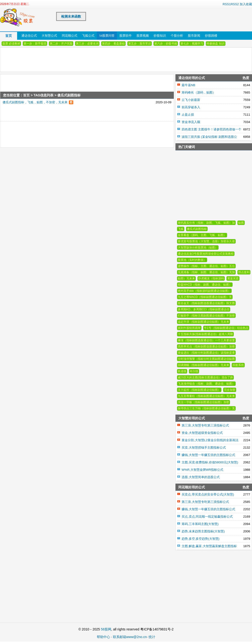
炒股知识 (160, 36)
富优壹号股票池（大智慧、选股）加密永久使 (206, 241)
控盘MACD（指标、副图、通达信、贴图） (205, 285)
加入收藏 (246, 4)
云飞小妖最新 (191, 100)
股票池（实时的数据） (192, 260)
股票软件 (126, 36)
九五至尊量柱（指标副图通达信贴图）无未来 (206, 396)
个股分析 (177, 36)
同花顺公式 (70, 36)
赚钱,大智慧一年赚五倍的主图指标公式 (208, 455)
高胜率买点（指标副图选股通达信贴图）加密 (206, 347)
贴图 (241, 223)
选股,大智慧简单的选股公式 (201, 477)
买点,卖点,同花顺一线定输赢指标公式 (207, 517)
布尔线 (194, 371)
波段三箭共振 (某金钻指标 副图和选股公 (209, 137)
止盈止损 (188, 115)
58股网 (106, 629)
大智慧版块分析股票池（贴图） (198, 248)
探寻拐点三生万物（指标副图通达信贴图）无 (206, 408)
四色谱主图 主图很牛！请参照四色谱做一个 (211, 129)
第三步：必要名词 (87, 44)
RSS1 (227, 4)
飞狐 (181, 229)
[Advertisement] (75, 132)
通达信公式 (29, 36)
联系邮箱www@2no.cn (130, 637)
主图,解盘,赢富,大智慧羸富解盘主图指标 (209, 546)
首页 (9, 36)
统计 (152, 637)
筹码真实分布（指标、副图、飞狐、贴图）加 (206, 223)
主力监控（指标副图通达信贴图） (199, 390)
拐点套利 (244, 272)
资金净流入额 (191, 122)
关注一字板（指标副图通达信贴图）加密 (204, 402)
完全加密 (230, 390)
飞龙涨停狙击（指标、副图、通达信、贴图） (206, 384)
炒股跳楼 (211, 36)
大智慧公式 (49, 36)
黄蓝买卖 (233, 278)
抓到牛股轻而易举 (189, 328)
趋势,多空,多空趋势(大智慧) (201, 539)
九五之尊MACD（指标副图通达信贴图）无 (205, 297)
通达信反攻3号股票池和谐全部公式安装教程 (206, 254)
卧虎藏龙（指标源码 (211, 278)
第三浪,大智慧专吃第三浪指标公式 (205, 425)
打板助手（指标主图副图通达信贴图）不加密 (206, 316)
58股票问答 (107, 36)
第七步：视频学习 (192, 44)
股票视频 (143, 36)
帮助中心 (103, 637)
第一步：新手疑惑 (35, 44)
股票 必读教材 (11, 44)
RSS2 (235, 4)
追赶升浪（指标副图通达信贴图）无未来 (204, 322)
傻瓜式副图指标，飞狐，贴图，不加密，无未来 (35, 102)
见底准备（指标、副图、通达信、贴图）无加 (206, 272)
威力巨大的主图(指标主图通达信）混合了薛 (205, 377)
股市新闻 (194, 36)
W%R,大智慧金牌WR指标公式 (203, 470)
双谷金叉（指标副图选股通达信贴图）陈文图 (206, 303)
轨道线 (182, 371)
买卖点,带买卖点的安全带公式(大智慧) (208, 494)
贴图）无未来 (186, 278)
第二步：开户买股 (61, 44)
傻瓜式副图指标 (197, 229)
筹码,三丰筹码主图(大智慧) (200, 524)
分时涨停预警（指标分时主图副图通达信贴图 (206, 359)
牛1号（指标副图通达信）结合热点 (226, 328)
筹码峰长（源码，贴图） (199, 92)
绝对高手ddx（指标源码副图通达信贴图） (204, 291)
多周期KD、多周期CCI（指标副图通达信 (204, 309)
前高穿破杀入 (191, 107)
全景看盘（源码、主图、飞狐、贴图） (202, 235)
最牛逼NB (188, 85)
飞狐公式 (88, 36)
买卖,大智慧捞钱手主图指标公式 (204, 448)
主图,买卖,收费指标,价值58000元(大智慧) (210, 462)
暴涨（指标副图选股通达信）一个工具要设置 (206, 340)
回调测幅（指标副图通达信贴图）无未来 (204, 365)
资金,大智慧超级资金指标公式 (202, 433)
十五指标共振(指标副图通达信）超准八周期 (205, 334)
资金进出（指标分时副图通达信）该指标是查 (206, 353)
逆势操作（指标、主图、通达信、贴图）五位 (206, 266)
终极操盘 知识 (216, 44)
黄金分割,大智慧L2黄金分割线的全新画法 (210, 440)
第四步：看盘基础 (113, 44)
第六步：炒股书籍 (166, 44)
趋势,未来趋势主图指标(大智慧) (203, 531)
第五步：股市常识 (140, 44)
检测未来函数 (71, 16)
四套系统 (238, 365)
